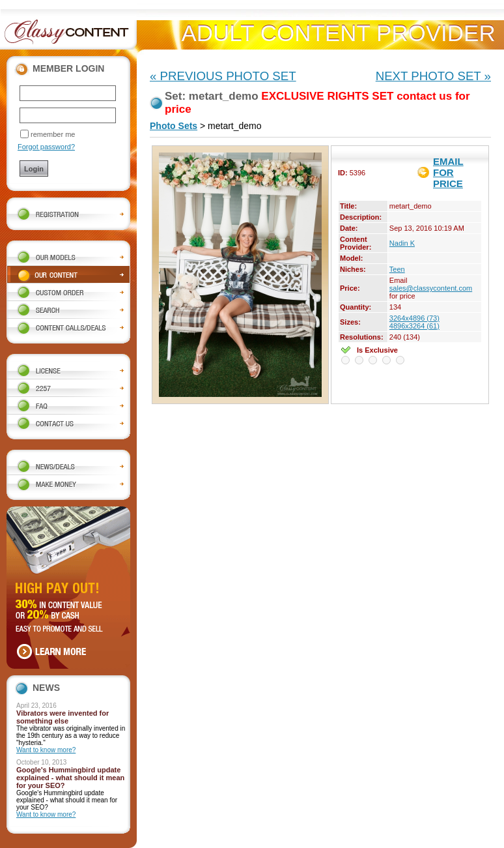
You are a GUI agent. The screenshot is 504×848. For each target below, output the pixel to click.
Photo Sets (174, 126)
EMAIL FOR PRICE (448, 172)
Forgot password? (46, 147)
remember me (53, 134)
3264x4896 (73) (414, 318)
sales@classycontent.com (431, 288)
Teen (397, 269)
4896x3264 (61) (414, 326)
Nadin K (402, 243)
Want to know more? (46, 750)
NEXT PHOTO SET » (433, 76)
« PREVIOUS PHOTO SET (223, 76)
